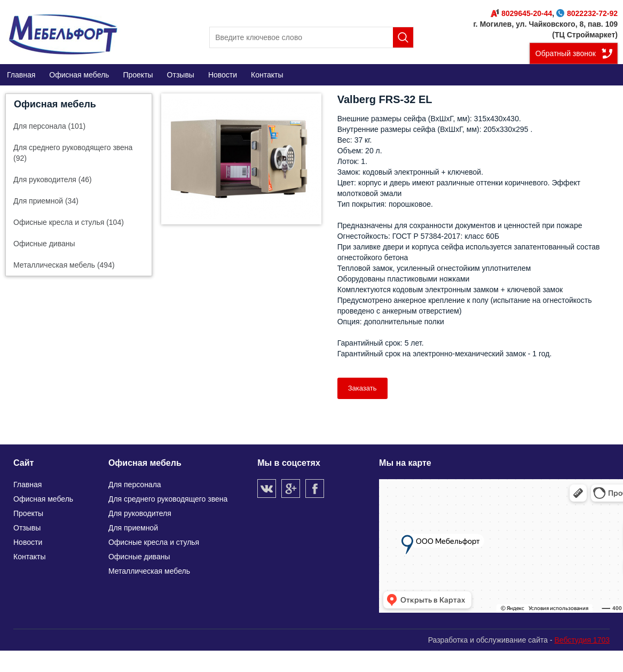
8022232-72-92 (587, 13)
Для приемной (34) (46, 201)
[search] (311, 37)
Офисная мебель (55, 104)
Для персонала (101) (49, 126)
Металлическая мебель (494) (64, 265)
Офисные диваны (44, 244)
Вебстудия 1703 (582, 640)
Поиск (403, 37)
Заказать (362, 388)
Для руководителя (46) (53, 179)
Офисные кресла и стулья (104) (69, 222)
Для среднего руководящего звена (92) (73, 153)
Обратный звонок (566, 53)
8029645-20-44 (521, 13)
